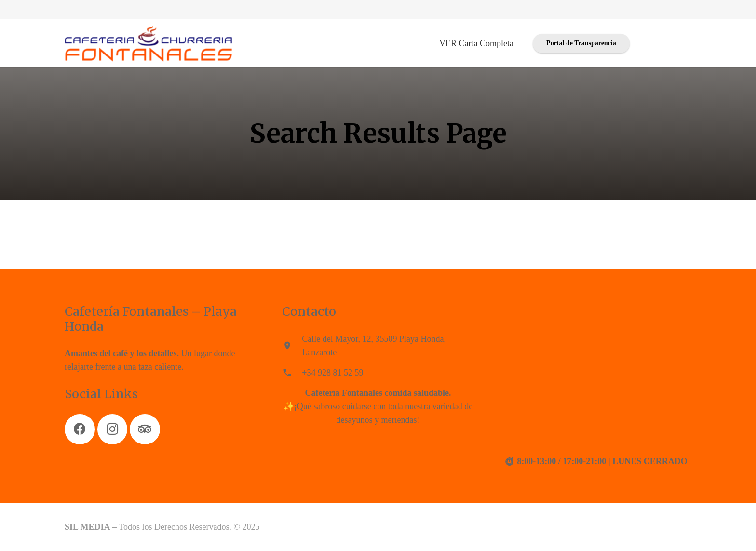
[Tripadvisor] (145, 429)
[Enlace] (148, 44)
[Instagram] (113, 429)
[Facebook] (80, 429)
